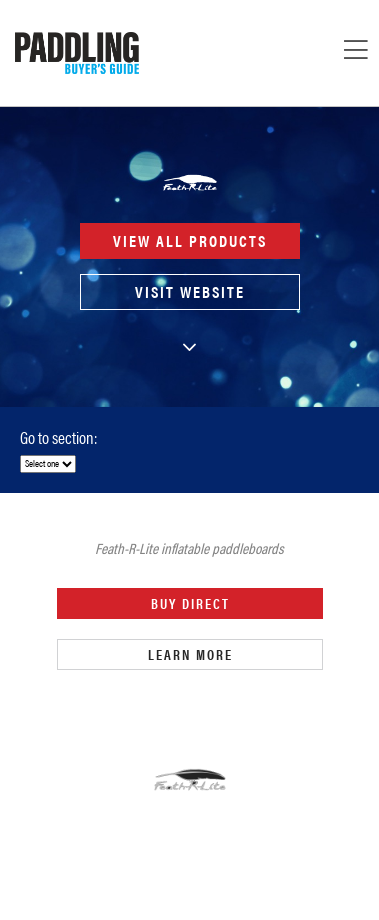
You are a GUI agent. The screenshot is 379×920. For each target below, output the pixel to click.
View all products (190, 240)
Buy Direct (189, 603)
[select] (48, 464)
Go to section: (58, 437)
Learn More (189, 654)
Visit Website (190, 291)
